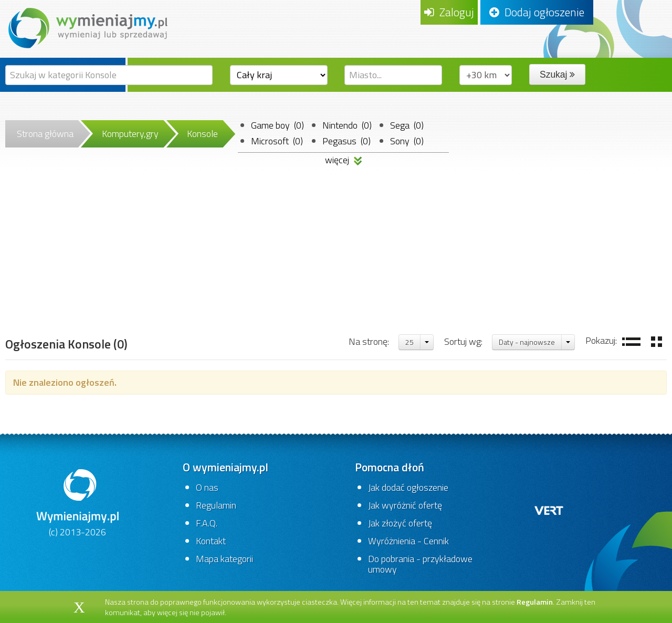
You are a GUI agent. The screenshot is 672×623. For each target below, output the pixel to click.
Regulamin (216, 505)
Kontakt (211, 541)
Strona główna (45, 134)
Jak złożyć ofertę (400, 523)
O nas (207, 487)
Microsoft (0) (277, 141)
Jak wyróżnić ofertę (405, 505)
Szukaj (557, 75)
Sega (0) (407, 125)
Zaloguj (449, 12)
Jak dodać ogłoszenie (408, 487)
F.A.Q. (207, 523)
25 (409, 342)
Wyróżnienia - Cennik (408, 541)
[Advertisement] (336, 255)
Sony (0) (407, 141)
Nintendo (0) (347, 125)
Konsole (202, 134)
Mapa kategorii (224, 559)
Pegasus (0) (346, 141)
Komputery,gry (130, 134)
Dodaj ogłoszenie (537, 12)
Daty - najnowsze (527, 342)
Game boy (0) (277, 125)
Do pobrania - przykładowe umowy (420, 564)
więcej (344, 158)
